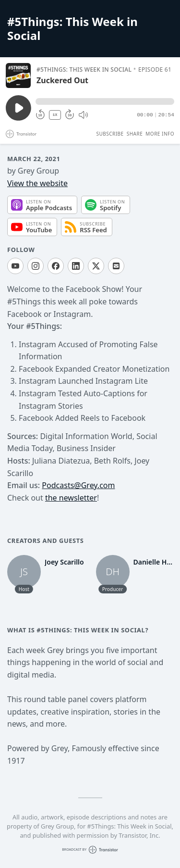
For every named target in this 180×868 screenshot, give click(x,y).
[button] (105, 101)
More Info (160, 134)
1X (55, 115)
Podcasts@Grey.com (78, 485)
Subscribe (110, 134)
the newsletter (71, 498)
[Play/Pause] (18, 75)
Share (135, 134)
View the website (37, 183)
